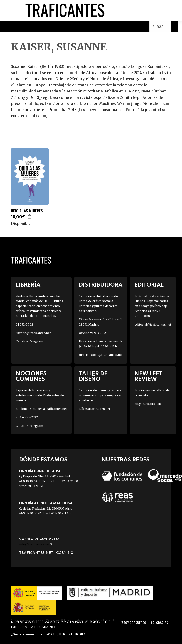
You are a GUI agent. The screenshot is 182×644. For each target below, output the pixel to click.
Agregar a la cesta (30, 217)
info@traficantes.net (36, 544)
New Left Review (148, 376)
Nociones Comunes (31, 376)
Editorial (149, 285)
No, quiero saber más (68, 634)
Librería (28, 285)
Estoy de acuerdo (133, 622)
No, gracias (159, 622)
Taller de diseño (93, 376)
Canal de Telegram (29, 341)
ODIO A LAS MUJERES (27, 211)
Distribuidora (101, 285)
